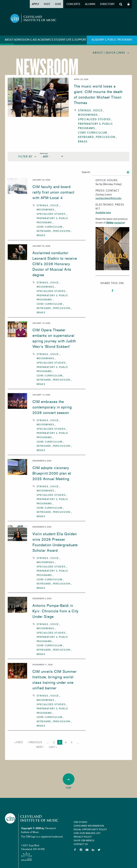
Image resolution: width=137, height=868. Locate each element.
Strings (85, 110)
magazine (115, 222)
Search (121, 4)
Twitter (99, 850)
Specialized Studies (94, 119)
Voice (98, 110)
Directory (107, 4)
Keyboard (86, 137)
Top (69, 782)
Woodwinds (88, 115)
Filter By (25, 156)
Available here (103, 212)
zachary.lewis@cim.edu (108, 198)
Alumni (90, 4)
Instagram (81, 850)
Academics (45, 39)
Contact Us (81, 844)
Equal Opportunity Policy (90, 829)
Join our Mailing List (87, 833)
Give (58, 4)
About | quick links (109, 53)
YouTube (87, 850)
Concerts (73, 4)
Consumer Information (89, 826)
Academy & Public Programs (112, 39)
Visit (47, 4)
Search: (86, 172)
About (9, 39)
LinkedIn (93, 850)
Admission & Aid (26, 39)
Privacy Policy (83, 837)
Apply (35, 4)
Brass (83, 141)
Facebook (112, 291)
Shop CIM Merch (84, 840)
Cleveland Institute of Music (33, 818)
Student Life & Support (70, 39)
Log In (128, 4)
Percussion (106, 137)
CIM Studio (80, 822)
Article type (44, 153)
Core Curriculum (93, 133)
